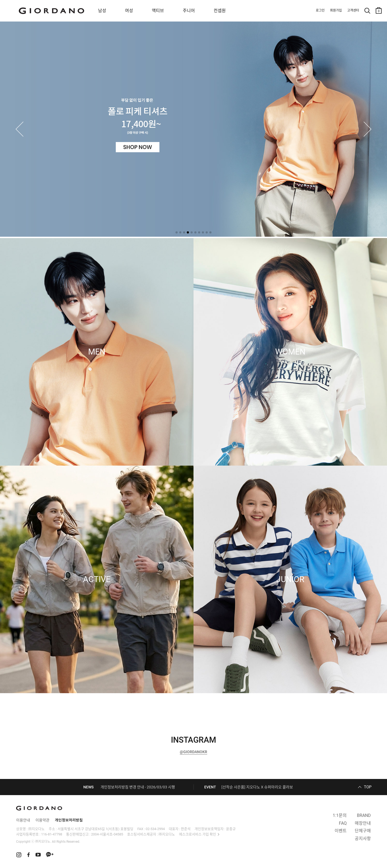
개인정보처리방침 (69, 820)
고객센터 (353, 10)
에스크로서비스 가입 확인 (198, 834)
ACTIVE (97, 579)
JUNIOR (290, 579)
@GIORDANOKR (193, 752)
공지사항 (363, 839)
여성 (129, 11)
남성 (102, 11)
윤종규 (231, 829)
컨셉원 (220, 11)
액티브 (158, 11)
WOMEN (290, 352)
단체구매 (363, 831)
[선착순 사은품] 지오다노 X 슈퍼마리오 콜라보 (257, 787)
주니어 (189, 11)
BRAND (364, 815)
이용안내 (23, 820)
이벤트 (341, 831)
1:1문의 (340, 815)
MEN (97, 352)
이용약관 (42, 820)
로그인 (320, 10)
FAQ (343, 823)
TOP (368, 787)
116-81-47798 (52, 834)
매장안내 (363, 823)
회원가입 (336, 10)
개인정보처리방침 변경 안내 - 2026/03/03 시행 (138, 787)
